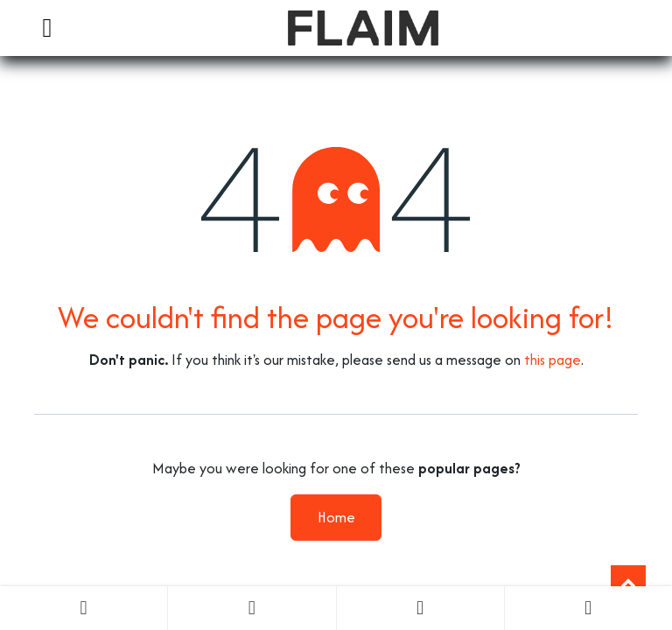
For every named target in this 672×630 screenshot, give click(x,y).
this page (553, 360)
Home (336, 517)
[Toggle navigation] (47, 28)
